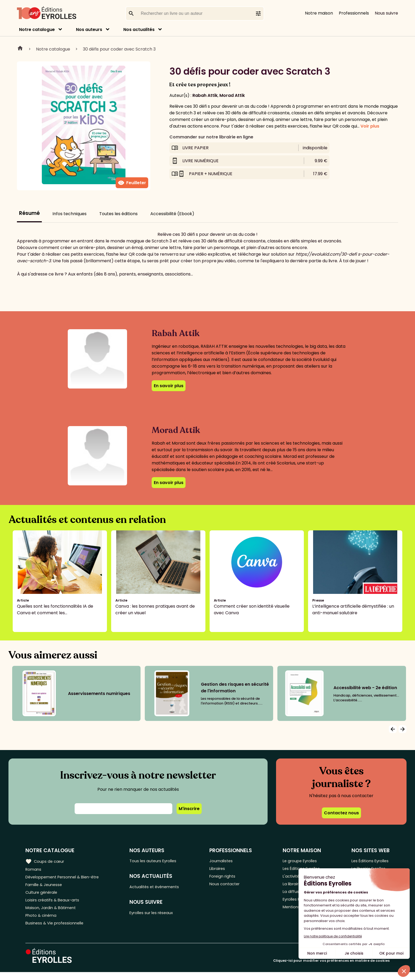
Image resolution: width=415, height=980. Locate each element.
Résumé (29, 213)
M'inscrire (189, 809)
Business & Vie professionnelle (57, 931)
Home (20, 49)
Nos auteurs (89, 30)
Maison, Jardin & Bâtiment (52, 913)
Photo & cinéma (42, 922)
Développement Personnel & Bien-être (66, 879)
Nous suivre (386, 13)
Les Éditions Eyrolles (369, 861)
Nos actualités (139, 30)
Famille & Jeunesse (45, 887)
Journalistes (226, 861)
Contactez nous (341, 813)
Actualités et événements (160, 888)
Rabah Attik (205, 95)
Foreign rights (227, 879)
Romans (34, 870)
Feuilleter (132, 183)
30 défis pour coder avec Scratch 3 (119, 49)
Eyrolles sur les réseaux (157, 915)
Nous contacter (229, 887)
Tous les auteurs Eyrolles (159, 861)
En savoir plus (169, 386)
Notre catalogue (37, 30)
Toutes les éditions (118, 214)
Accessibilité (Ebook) (172, 214)
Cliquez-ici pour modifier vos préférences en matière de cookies (331, 969)
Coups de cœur (46, 861)
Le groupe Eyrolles (300, 861)
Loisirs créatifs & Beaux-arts (54, 905)
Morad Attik (232, 95)
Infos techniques (69, 214)
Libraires (222, 870)
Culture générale (43, 896)
